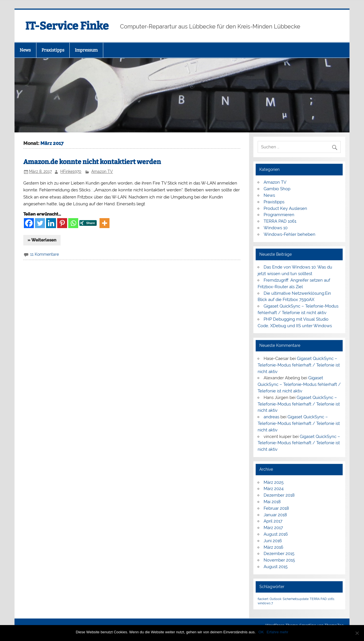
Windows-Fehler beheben (289, 234)
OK (261, 632)
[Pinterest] (62, 223)
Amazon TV (102, 171)
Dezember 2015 (279, 554)
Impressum (86, 50)
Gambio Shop (277, 189)
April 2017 (273, 521)
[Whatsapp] (73, 223)
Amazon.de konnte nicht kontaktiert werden (92, 162)
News (25, 50)
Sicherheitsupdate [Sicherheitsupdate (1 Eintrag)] (296, 599)
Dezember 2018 (279, 495)
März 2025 (274, 482)
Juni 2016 (273, 541)
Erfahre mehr (278, 632)
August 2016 (276, 534)
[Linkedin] (51, 223)
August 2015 (276, 567)
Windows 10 (276, 228)
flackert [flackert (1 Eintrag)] (263, 599)
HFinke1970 (71, 171)
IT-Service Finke (67, 26)
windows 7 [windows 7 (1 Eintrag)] (265, 603)
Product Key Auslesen (285, 208)
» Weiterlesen (42, 240)
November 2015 (279, 560)
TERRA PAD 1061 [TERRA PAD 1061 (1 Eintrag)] (322, 599)
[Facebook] (29, 223)
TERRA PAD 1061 (280, 221)
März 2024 (274, 489)
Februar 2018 (276, 508)
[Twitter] (40, 223)
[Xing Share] (89, 224)
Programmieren (279, 215)
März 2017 (273, 528)
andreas (271, 417)
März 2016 (273, 547)
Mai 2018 (272, 502)
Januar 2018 (275, 515)
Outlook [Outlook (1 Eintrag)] (276, 599)
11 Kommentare (45, 254)
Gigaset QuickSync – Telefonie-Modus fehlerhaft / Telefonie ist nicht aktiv (299, 365)
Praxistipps (53, 50)
